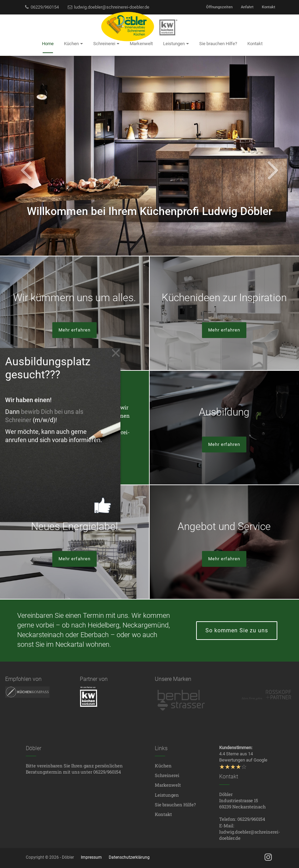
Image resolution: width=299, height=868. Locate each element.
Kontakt (269, 7)
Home (48, 44)
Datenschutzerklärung (129, 857)
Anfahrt (247, 7)
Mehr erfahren (74, 330)
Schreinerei (167, 775)
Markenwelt (168, 785)
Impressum (91, 857)
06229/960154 (42, 7)
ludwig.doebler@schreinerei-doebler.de (108, 7)
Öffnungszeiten (219, 7)
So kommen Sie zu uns (237, 630)
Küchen (163, 766)
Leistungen (167, 795)
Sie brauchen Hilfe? (175, 805)
